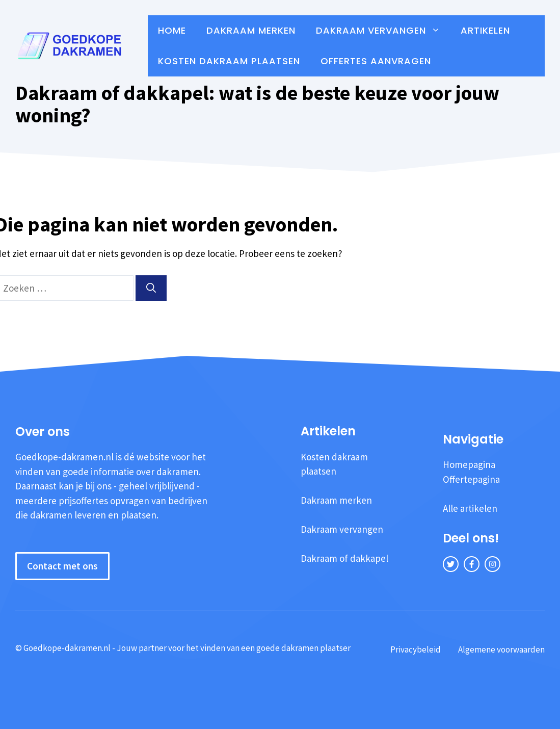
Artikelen (485, 30)
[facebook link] (472, 564)
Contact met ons (62, 566)
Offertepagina (471, 479)
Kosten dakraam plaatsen (229, 61)
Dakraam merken (251, 30)
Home (172, 30)
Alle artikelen (470, 508)
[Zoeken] (151, 288)
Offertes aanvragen (376, 61)
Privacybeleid (416, 649)
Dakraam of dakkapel (344, 558)
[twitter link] (451, 564)
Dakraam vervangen (383, 31)
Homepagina (469, 464)
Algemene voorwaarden (501, 649)
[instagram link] (492, 564)
